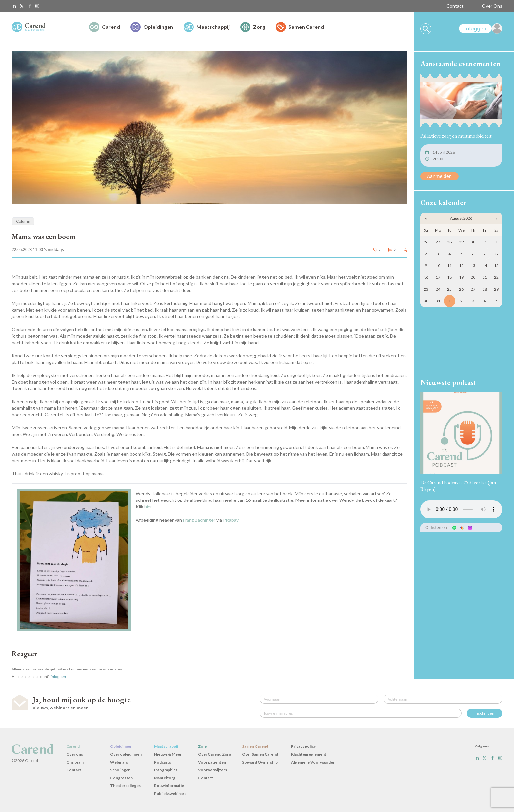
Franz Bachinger (199, 520)
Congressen (121, 778)
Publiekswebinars (170, 793)
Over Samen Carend (260, 754)
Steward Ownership (260, 762)
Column (23, 221)
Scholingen (120, 770)
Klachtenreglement (309, 754)
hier (148, 507)
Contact (455, 6)
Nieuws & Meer (168, 754)
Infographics (166, 770)
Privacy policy (303, 746)
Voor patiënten (212, 762)
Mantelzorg (165, 778)
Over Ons (492, 6)
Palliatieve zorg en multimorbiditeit (456, 136)
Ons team (75, 762)
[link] (481, 28)
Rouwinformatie (169, 786)
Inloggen (58, 677)
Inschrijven (484, 713)
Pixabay (231, 520)
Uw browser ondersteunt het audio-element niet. (461, 509)
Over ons (75, 754)
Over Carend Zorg (215, 754)
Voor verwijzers (212, 770)
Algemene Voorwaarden (313, 762)
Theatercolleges (125, 786)
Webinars (119, 762)
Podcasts (163, 762)
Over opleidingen (126, 754)
